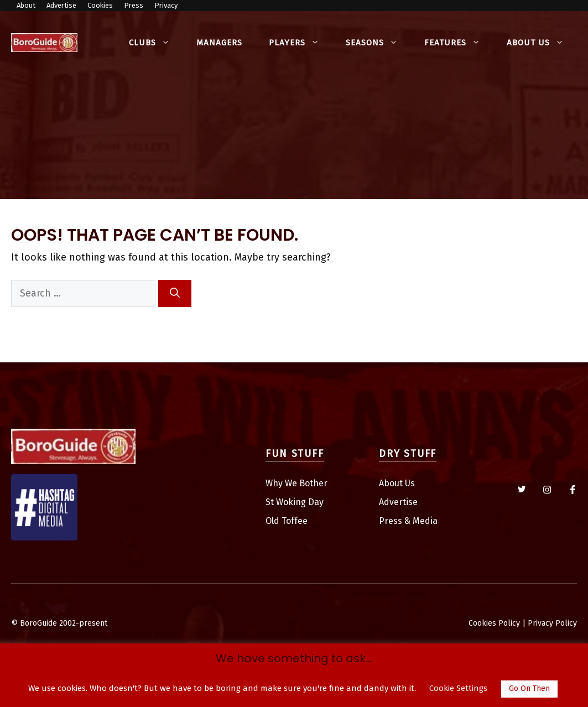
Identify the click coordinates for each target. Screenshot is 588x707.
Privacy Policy (552, 623)
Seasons (378, 43)
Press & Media (408, 521)
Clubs (156, 43)
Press (134, 5)
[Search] (175, 293)
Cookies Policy (494, 623)
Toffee (295, 521)
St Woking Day (295, 502)
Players (301, 43)
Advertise (61, 5)
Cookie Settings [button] (458, 688)
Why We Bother (296, 483)
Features (459, 43)
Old (274, 521)
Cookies (100, 5)
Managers (219, 43)
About (26, 5)
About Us (542, 43)
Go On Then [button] (529, 688)
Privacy (166, 5)
